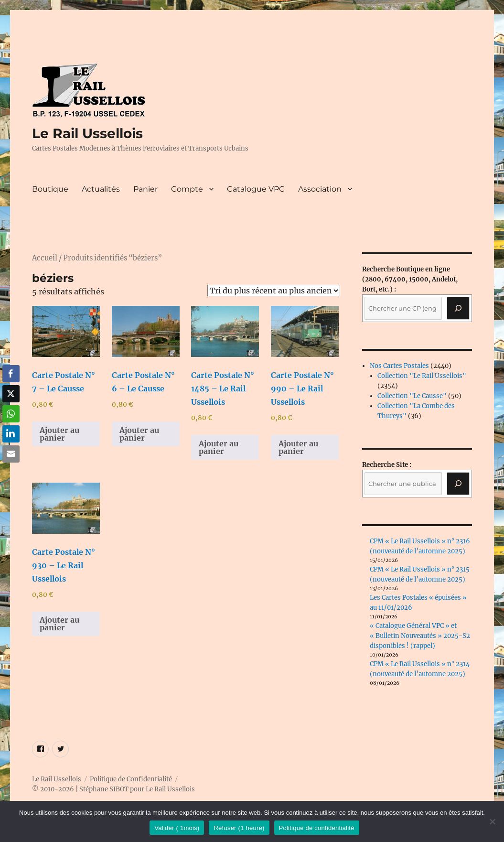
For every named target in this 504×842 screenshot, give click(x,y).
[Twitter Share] (11, 394)
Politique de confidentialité (317, 828)
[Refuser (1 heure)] (492, 821)
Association (320, 189)
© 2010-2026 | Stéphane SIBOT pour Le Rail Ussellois (113, 789)
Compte (187, 189)
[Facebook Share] (11, 374)
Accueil (45, 258)
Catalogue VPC (256, 189)
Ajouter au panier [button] (59, 434)
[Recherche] (458, 308)
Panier (145, 189)
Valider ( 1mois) (177, 828)
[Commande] (274, 291)
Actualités (101, 189)
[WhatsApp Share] (11, 414)
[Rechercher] (458, 484)
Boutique (50, 189)
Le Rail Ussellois (87, 133)
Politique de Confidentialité (131, 779)
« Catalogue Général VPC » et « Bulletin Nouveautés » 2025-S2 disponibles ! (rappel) (420, 636)
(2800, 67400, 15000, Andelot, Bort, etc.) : (410, 279)
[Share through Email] (11, 454)
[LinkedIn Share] (11, 434)
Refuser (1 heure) (239, 828)
